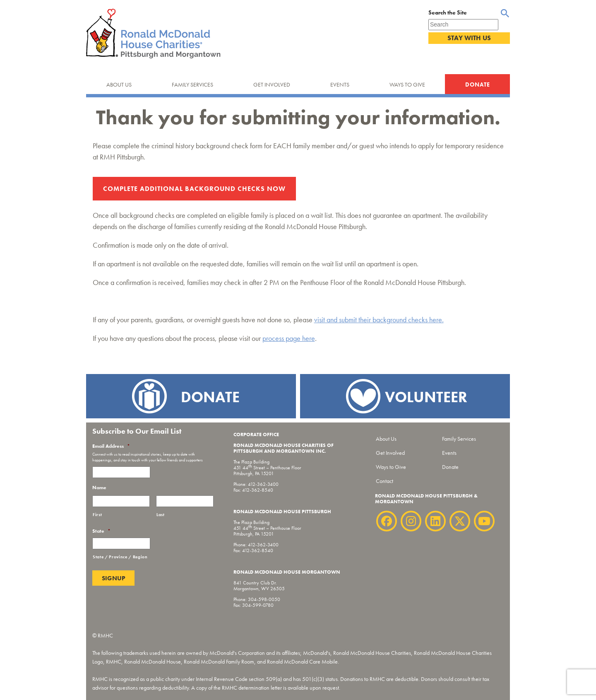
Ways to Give (407, 84)
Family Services (192, 84)
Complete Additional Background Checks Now (194, 189)
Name (99, 488)
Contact (385, 481)
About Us (119, 84)
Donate (478, 84)
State (101, 531)
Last (161, 515)
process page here (289, 338)
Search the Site (448, 12)
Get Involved (272, 84)
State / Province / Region (120, 557)
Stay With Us (469, 38)
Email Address (111, 446)
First (97, 515)
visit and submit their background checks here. (379, 320)
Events (340, 84)
